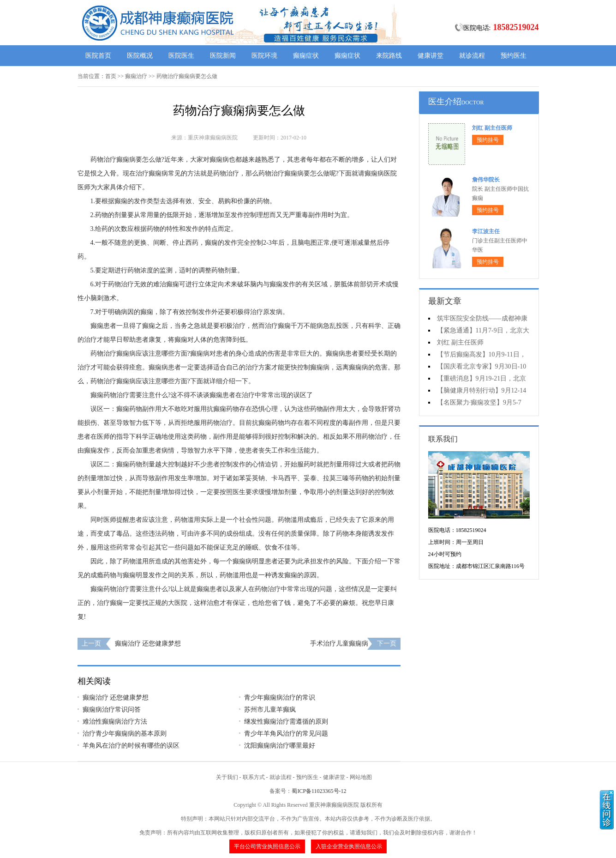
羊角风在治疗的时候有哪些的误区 (131, 746)
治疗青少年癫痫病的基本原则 (125, 734)
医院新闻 (223, 56)
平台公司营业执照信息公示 (267, 846)
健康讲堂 (431, 56)
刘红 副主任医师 (492, 128)
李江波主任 (486, 231)
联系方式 (254, 777)
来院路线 (389, 56)
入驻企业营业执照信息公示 (349, 846)
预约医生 (514, 56)
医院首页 (98, 56)
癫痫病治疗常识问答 (112, 710)
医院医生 (181, 56)
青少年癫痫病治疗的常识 (280, 698)
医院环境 (264, 56)
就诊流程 (472, 56)
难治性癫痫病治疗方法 (115, 722)
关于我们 (227, 777)
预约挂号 (488, 140)
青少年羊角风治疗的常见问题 (286, 734)
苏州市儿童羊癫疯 (270, 710)
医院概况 (140, 56)
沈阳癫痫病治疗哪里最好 (280, 746)
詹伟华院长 (486, 180)
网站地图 (361, 777)
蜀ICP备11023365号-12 (319, 791)
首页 (111, 76)
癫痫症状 (306, 56)
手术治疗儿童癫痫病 (339, 643)
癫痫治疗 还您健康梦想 (148, 643)
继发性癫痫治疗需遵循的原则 (286, 722)
